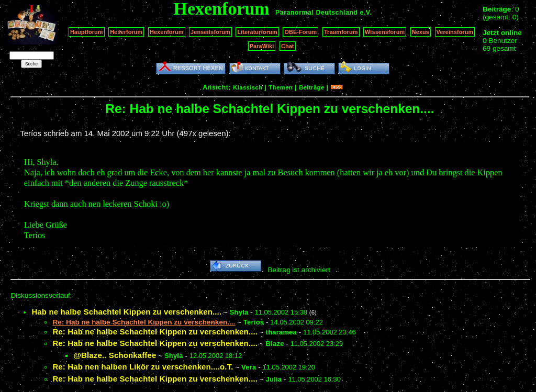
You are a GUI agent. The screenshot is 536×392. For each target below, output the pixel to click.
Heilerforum (126, 32)
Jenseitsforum (210, 32)
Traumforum (341, 32)
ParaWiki (262, 46)
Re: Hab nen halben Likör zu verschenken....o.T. (143, 367)
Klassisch (248, 87)
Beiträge (311, 87)
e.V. (366, 13)
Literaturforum (257, 32)
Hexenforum (167, 32)
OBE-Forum (300, 32)
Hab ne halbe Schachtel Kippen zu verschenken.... (126, 312)
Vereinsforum (455, 32)
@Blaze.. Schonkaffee (115, 355)
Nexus (421, 32)
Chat (288, 46)
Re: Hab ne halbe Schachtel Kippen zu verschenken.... (155, 332)
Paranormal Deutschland (317, 13)
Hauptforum (87, 32)
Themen (281, 87)
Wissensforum (385, 32)
